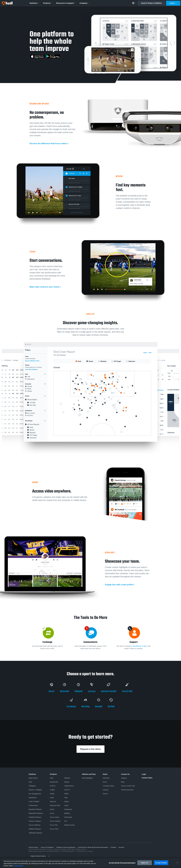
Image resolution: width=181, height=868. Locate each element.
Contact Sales (147, 778)
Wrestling (85, 707)
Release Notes (69, 825)
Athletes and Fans (89, 774)
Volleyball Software (35, 833)
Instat (66, 805)
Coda (52, 798)
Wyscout (53, 802)
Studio (52, 794)
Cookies (113, 847)
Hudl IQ (53, 786)
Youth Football (34, 802)
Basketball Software (36, 813)
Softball (111, 707)
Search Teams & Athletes (151, 3)
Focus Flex (54, 825)
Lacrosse (92, 691)
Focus (52, 813)
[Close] (177, 863)
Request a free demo (90, 749)
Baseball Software (35, 809)
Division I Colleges (35, 790)
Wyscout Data (55, 805)
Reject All (145, 863)
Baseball (99, 707)
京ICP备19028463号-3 (69, 851)
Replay (67, 782)
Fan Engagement (35, 794)
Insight (52, 790)
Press (105, 782)
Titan (66, 798)
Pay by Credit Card (128, 786)
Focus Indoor (55, 817)
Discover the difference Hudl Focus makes (48, 144)
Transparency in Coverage (85, 851)
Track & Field (127, 691)
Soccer (52, 691)
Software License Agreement (66, 847)
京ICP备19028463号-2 (53, 851)
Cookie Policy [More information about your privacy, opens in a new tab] (18, 866)
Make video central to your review (44, 287)
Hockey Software (35, 821)
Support (124, 778)
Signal (66, 802)
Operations (33, 798)
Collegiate (32, 786)
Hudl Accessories (127, 790)
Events (105, 794)
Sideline (67, 778)
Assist (52, 809)
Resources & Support (66, 3)
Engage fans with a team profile (119, 585)
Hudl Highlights (87, 778)
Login (144, 774)
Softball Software (35, 829)
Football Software (35, 817)
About (105, 774)
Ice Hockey (71, 707)
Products (48, 3)
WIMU (66, 794)
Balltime (67, 813)
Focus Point (54, 829)
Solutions (35, 3)
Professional (33, 805)
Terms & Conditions (47, 847)
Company (85, 3)
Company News (108, 786)
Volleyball (78, 691)
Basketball (64, 691)
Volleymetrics (69, 786)
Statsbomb (68, 809)
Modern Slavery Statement (37, 851)
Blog (123, 782)
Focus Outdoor (55, 821)
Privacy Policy (33, 847)
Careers (106, 790)
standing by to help (140, 646)
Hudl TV (67, 790)
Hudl (52, 778)
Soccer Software (35, 825)
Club (30, 782)
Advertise (106, 778)
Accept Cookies (161, 863)
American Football (109, 691)
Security (121, 847)
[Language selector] (39, 856)
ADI (66, 821)
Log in (173, 3)
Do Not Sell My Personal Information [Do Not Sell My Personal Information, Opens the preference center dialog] (122, 863)
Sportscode (54, 782)
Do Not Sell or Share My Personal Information (93, 847)
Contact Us (125, 774)
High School (33, 778)
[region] (90, 863)
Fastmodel (68, 817)
